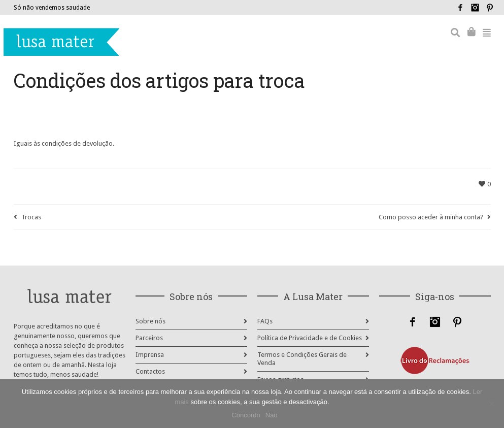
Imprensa (150, 355)
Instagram (475, 8)
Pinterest (490, 8)
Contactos (150, 371)
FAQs (265, 321)
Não (272, 415)
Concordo (246, 415)
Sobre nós (150, 321)
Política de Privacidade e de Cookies (310, 338)
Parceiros (149, 338)
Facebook (460, 8)
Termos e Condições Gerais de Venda (302, 359)
